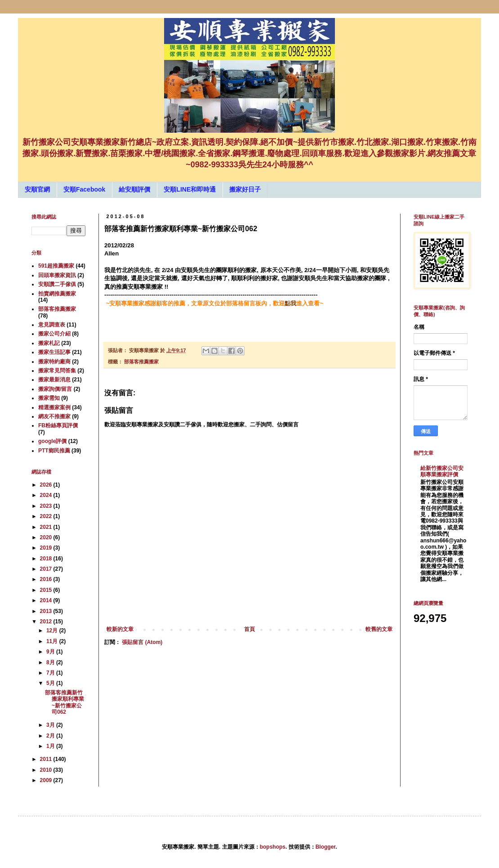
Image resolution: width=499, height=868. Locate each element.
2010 (47, 770)
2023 (47, 506)
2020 (47, 537)
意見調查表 (52, 325)
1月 (51, 746)
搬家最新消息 (54, 380)
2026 (47, 485)
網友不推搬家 (54, 416)
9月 (51, 652)
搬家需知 (49, 398)
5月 (51, 683)
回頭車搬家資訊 (57, 275)
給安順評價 (134, 189)
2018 (47, 559)
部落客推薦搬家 (141, 362)
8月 (51, 662)
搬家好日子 (245, 189)
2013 (47, 611)
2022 (47, 516)
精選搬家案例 (54, 407)
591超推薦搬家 (56, 266)
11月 (53, 641)
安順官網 (37, 189)
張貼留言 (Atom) (142, 642)
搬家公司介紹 (54, 334)
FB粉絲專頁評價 (58, 425)
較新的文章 (120, 629)
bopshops (273, 847)
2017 (47, 569)
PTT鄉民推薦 (54, 451)
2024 (47, 495)
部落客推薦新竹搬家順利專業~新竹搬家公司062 (65, 702)
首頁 (249, 629)
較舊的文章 (379, 629)
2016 (47, 579)
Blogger (326, 847)
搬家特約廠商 (54, 362)
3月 (51, 725)
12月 (53, 631)
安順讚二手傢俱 (57, 284)
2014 (47, 600)
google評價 (52, 441)
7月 (51, 673)
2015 (47, 590)
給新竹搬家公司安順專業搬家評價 (442, 471)
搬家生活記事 (54, 352)
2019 (47, 548)
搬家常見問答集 (57, 371)
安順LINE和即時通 (190, 189)
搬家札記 (49, 343)
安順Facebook (84, 189)
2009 (47, 780)
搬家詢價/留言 (55, 389)
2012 (47, 622)
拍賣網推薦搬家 (57, 294)
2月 (51, 736)
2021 (47, 527)
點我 (290, 303)
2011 (47, 759)
